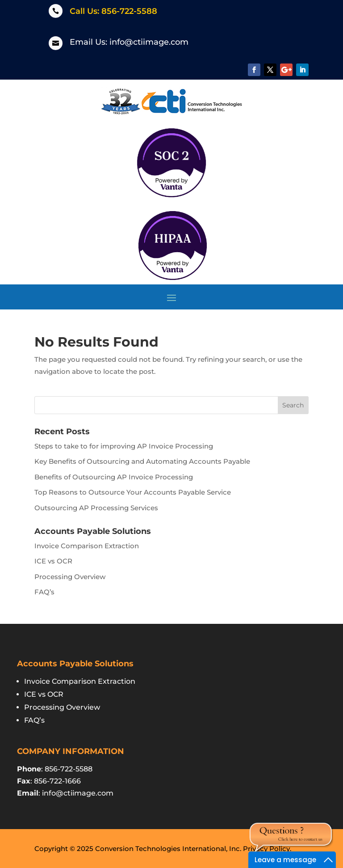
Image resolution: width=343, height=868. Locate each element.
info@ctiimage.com (149, 42)
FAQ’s (44, 592)
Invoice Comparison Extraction (87, 546)
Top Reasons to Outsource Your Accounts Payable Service (133, 492)
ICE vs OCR (53, 561)
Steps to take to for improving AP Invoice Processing (124, 446)
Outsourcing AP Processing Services (96, 508)
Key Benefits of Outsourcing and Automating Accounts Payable (142, 461)
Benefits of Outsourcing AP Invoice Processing (114, 477)
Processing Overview (70, 577)
